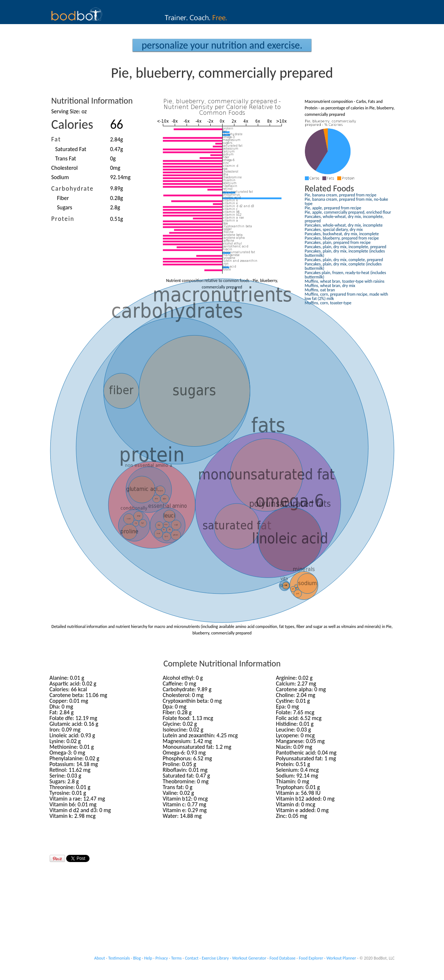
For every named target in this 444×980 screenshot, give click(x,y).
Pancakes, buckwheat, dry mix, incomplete (342, 234)
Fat (56, 139)
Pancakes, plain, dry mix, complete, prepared (344, 260)
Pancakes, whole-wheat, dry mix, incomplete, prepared (344, 219)
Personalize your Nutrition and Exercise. (222, 45)
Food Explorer (311, 958)
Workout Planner (341, 958)
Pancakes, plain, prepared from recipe (338, 242)
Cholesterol (65, 168)
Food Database (283, 958)
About (100, 958)
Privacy (162, 958)
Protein (63, 219)
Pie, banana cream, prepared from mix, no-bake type (347, 201)
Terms (176, 958)
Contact (192, 958)
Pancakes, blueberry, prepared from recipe (342, 238)
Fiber (63, 198)
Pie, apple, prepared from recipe (333, 208)
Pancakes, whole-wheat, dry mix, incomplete (344, 225)
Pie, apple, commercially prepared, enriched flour (348, 212)
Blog (137, 958)
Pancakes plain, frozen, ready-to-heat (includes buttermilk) (345, 275)
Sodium (60, 177)
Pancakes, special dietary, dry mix (334, 229)
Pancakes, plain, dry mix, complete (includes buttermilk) (343, 266)
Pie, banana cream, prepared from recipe (341, 195)
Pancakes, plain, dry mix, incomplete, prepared (346, 247)
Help (148, 958)
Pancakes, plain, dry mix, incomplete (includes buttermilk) (345, 253)
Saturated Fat (71, 149)
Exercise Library (215, 958)
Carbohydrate (73, 188)
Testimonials (119, 958)
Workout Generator (249, 958)
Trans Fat (66, 158)
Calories (72, 124)
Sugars (65, 207)
